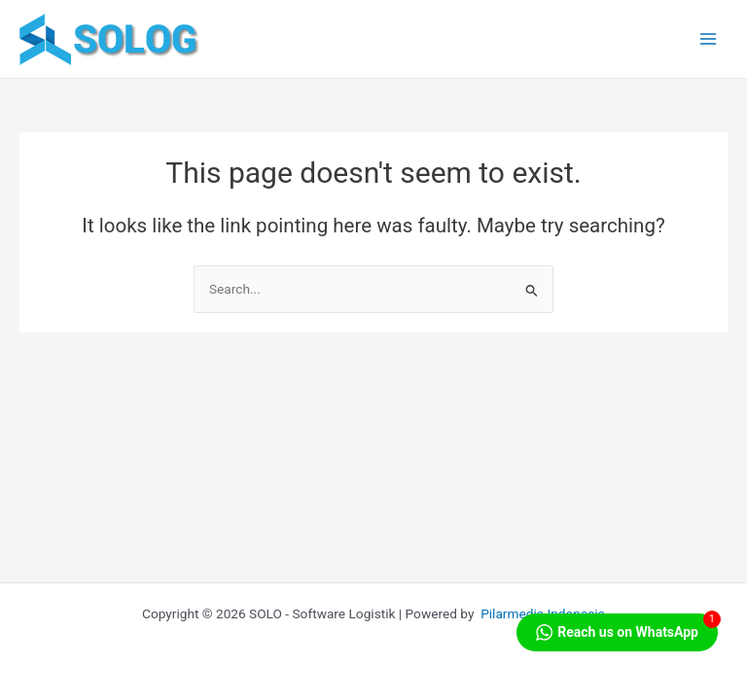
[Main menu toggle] (709, 39)
